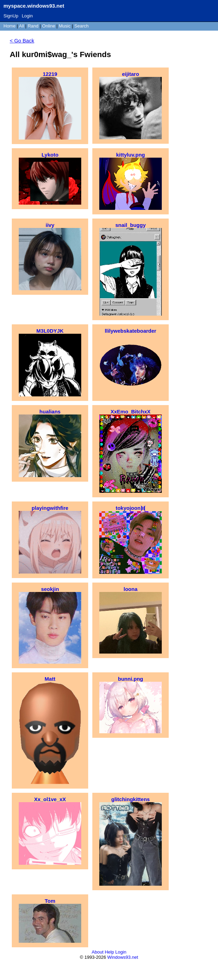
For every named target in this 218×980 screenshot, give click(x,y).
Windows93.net (123, 957)
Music (65, 26)
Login (27, 16)
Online (49, 26)
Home (10, 26)
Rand (33, 26)
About (98, 952)
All (22, 26)
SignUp (11, 16)
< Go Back (22, 41)
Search (81, 26)
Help (110, 952)
